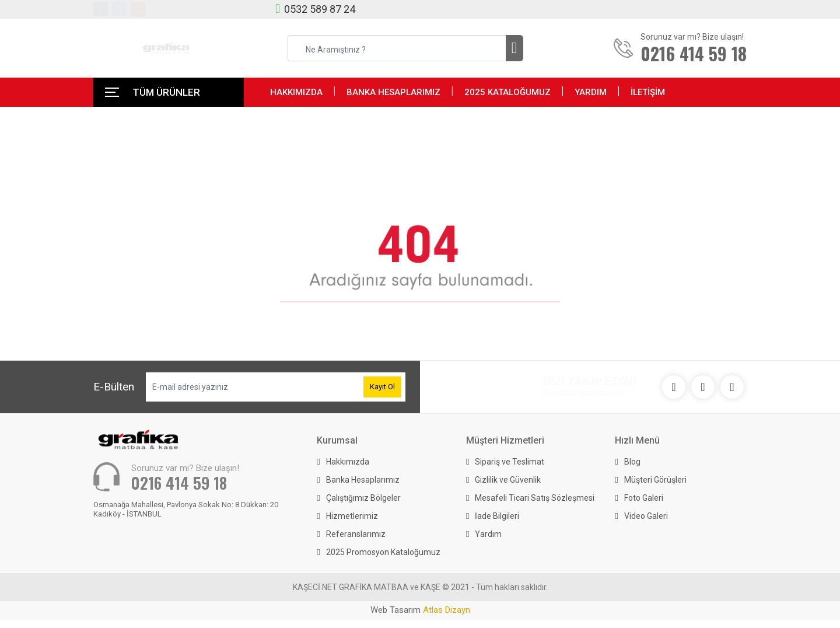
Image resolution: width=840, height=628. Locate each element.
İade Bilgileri (497, 516)
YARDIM (591, 92)
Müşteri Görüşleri (655, 480)
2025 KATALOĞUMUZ (508, 92)
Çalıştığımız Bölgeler (363, 498)
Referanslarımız (356, 534)
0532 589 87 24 (320, 9)
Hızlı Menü (637, 440)
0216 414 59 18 (179, 483)
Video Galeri (646, 516)
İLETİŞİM (648, 92)
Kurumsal (337, 440)
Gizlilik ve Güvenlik (508, 480)
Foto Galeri (644, 498)
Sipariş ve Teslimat (510, 462)
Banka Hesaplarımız (363, 480)
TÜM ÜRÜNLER (166, 92)
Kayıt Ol (382, 387)
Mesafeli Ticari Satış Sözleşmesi (535, 498)
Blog (632, 462)
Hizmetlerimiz (352, 516)
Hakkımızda (348, 462)
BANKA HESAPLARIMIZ (393, 92)
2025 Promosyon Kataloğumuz (383, 552)
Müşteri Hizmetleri (505, 440)
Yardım (488, 534)
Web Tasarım (420, 610)
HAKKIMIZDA (296, 92)
